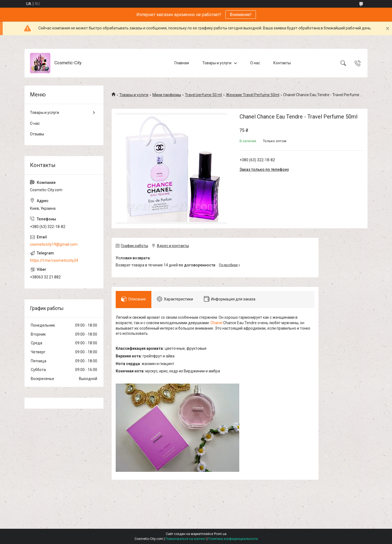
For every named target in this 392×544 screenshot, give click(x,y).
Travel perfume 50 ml (203, 95)
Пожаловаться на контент (186, 539)
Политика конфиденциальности (233, 539)
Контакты (282, 63)
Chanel (216, 323)
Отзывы (37, 134)
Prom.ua (220, 534)
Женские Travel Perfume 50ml (253, 95)
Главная (182, 63)
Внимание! (241, 15)
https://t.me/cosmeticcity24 (54, 260)
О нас (255, 63)
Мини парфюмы (167, 95)
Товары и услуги (217, 63)
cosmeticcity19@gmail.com (54, 244)
